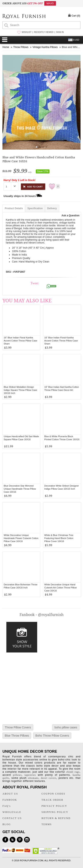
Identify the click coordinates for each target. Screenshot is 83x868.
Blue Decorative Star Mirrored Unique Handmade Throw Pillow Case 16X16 (20, 489)
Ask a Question (71, 216)
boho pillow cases (66, 727)
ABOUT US (10, 794)
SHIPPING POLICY (55, 812)
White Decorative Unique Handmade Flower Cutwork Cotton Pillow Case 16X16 (21, 538)
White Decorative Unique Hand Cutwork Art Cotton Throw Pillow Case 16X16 (61, 588)
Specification (35, 208)
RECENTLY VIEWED (44, 32)
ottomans (33, 778)
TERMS (47, 824)
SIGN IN (60, 32)
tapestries (30, 775)
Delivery (52, 208)
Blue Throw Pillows (17, 736)
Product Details (14, 208)
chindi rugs (73, 772)
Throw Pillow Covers (18, 727)
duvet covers (49, 778)
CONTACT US (12, 818)
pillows (17, 775)
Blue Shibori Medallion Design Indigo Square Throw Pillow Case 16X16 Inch (20, 390)
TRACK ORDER (52, 800)
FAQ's (7, 806)
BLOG (7, 824)
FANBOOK (10, 800)
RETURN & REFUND (56, 818)
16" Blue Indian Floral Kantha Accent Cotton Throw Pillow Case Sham (61, 341)
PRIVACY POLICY (54, 806)
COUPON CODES (53, 794)
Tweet (34, 283)
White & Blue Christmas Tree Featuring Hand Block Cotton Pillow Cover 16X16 (59, 538)
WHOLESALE (12, 812)
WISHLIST (27, 32)
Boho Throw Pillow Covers (52, 736)
